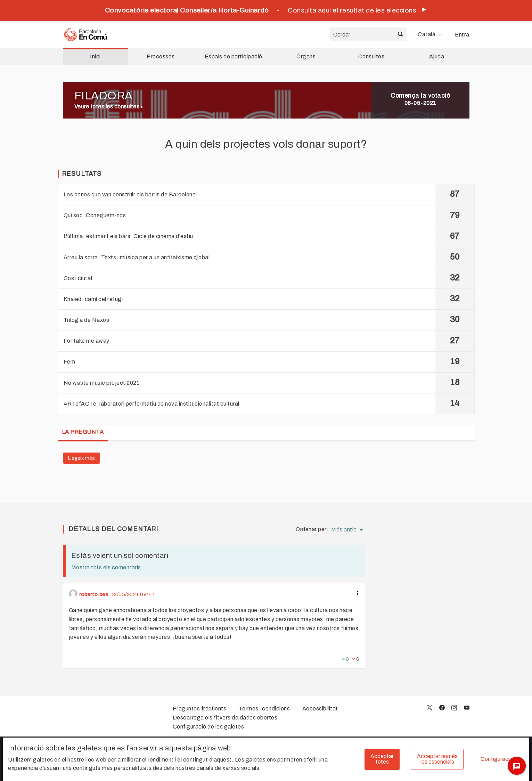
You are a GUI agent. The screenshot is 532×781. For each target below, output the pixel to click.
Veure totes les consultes (109, 107)
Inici (95, 56)
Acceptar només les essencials (437, 759)
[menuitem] (431, 34)
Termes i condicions (264, 709)
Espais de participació (234, 56)
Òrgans (306, 56)
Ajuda (437, 56)
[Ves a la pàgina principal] (86, 35)
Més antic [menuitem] (344, 530)
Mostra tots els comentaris (106, 567)
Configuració (497, 759)
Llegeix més (81, 458)
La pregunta (83, 432)
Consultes (371, 56)
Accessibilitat (320, 709)
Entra (462, 35)
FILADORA (104, 96)
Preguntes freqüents (200, 709)
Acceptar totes (382, 759)
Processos (161, 56)
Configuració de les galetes (208, 727)
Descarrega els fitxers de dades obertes (225, 718)
